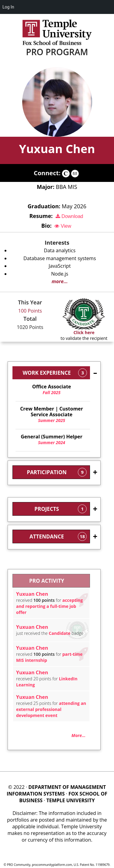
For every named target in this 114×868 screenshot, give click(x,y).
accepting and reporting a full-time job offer (49, 606)
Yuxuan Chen (57, 149)
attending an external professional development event (51, 709)
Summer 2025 (52, 415)
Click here (84, 332)
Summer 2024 (52, 440)
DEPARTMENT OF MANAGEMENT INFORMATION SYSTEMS (56, 790)
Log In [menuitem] (8, 7)
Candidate (59, 633)
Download (69, 216)
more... (60, 281)
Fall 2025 (52, 390)
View (63, 226)
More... (78, 735)
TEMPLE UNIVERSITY (70, 800)
